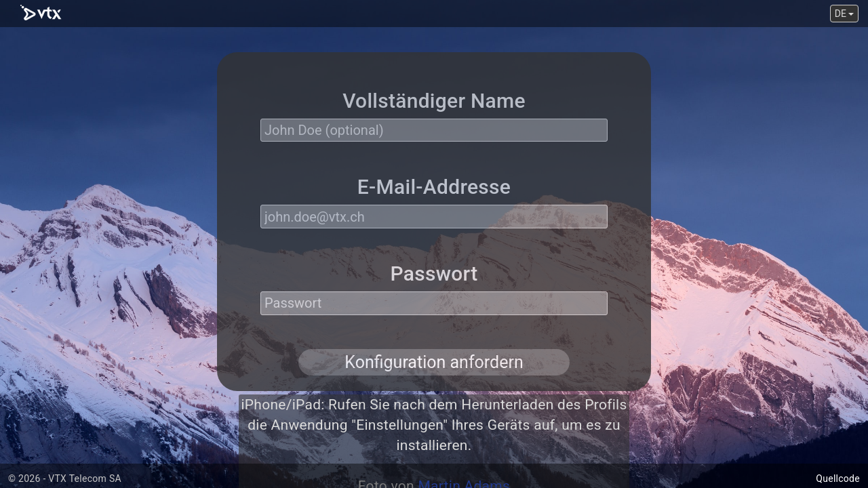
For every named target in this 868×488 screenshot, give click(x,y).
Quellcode (838, 479)
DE (845, 14)
